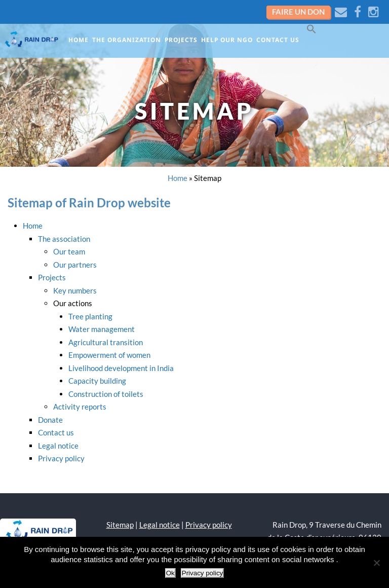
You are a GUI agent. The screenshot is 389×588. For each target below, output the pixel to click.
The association (64, 239)
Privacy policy (61, 458)
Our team (69, 251)
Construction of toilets (106, 394)
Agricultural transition (106, 342)
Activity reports (80, 407)
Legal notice (58, 446)
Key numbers (75, 290)
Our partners (75, 265)
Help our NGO (227, 40)
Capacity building (97, 381)
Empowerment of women (109, 355)
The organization (127, 40)
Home (79, 40)
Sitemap (120, 525)
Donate (50, 420)
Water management (102, 329)
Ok (170, 573)
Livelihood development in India (121, 368)
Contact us (278, 40)
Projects (181, 40)
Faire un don (298, 12)
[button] (313, 32)
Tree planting (90, 316)
